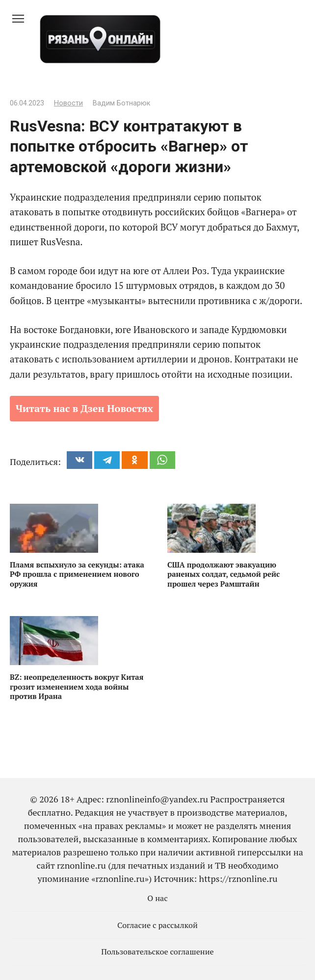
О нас (157, 898)
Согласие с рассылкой (157, 925)
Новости (68, 103)
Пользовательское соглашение (157, 952)
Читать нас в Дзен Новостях (84, 408)
